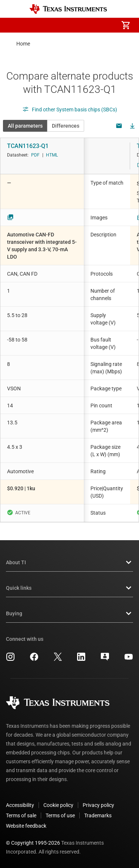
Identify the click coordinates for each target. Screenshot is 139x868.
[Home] (68, 9)
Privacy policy (98, 805)
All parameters (25, 126)
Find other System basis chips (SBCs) (70, 110)
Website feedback (26, 826)
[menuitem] (63, 25)
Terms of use (60, 815)
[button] (13, 25)
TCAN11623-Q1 (28, 146)
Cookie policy (58, 805)
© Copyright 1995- (33, 843)
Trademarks (98, 815)
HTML (52, 155)
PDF (35, 155)
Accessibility (20, 805)
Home (23, 44)
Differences (66, 126)
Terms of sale (21, 815)
